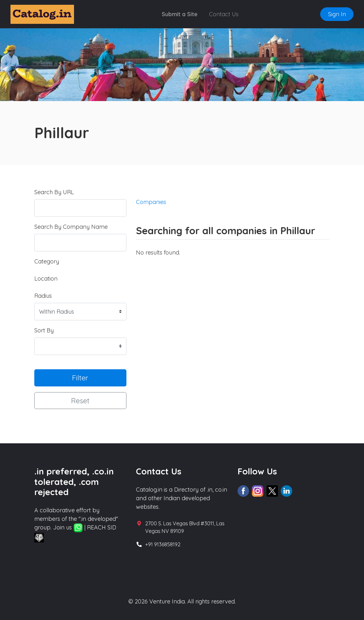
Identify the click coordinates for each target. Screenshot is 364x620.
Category (47, 261)
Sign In (337, 14)
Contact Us (224, 14)
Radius (43, 296)
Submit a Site (180, 14)
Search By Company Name (71, 227)
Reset (80, 401)
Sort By (44, 330)
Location (46, 279)
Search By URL (54, 192)
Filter (80, 378)
